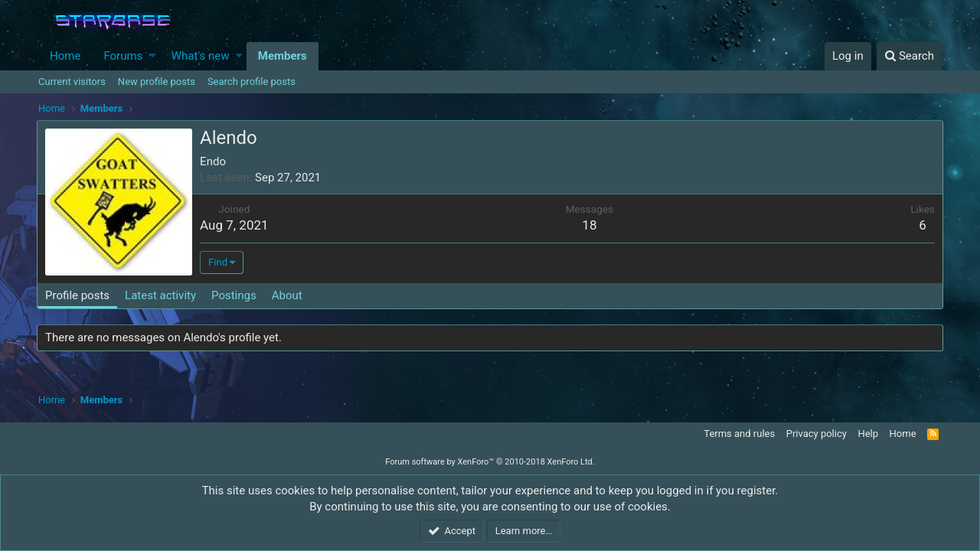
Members (283, 56)
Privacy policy (817, 434)
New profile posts (157, 82)
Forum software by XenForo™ (490, 462)
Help (868, 434)
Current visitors (72, 82)
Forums (123, 56)
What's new (201, 56)
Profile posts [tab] (79, 295)
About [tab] (289, 295)
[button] (153, 56)
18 (589, 225)
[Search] (909, 56)
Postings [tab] (235, 295)
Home (65, 56)
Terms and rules (739, 434)
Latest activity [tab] (162, 295)
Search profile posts (252, 82)
